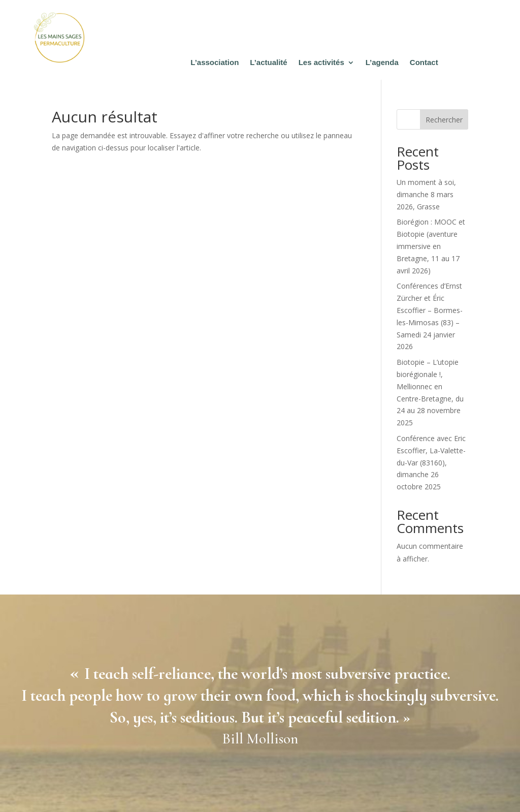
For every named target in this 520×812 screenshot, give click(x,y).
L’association (215, 63)
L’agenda (382, 63)
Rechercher (444, 120)
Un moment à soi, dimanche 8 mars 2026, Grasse (426, 194)
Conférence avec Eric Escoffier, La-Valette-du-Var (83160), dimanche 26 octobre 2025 (431, 462)
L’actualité (268, 63)
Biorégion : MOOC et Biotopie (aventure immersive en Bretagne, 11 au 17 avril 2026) (431, 246)
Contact (424, 63)
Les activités (321, 63)
